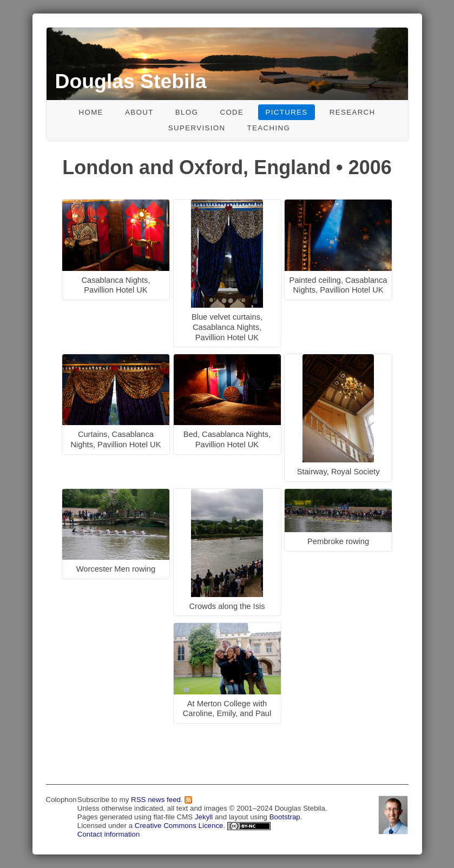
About (139, 112)
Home (91, 112)
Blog (187, 112)
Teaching (269, 128)
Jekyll (204, 817)
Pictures (287, 112)
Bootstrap (285, 817)
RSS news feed (156, 800)
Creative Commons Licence (179, 826)
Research (353, 112)
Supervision (197, 128)
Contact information (109, 834)
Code (232, 112)
